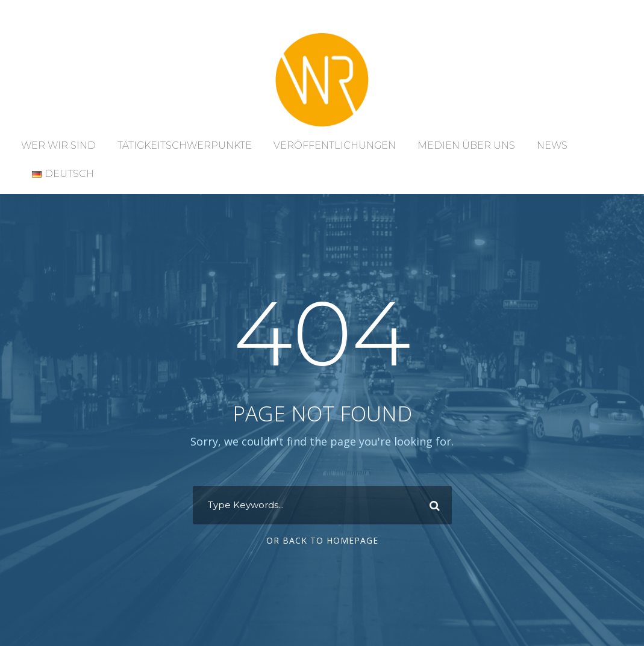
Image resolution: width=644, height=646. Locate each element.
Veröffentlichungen (335, 145)
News (552, 145)
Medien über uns (466, 145)
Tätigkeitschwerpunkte (185, 145)
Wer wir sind (58, 145)
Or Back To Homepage (322, 540)
